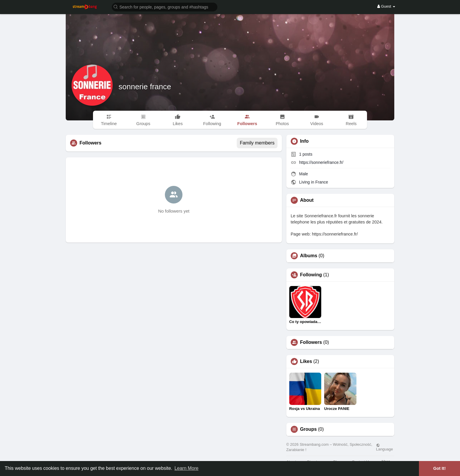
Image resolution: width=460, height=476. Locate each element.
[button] (165, 7)
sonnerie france (145, 87)
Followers (311, 342)
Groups (308, 429)
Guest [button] (386, 6)
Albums (309, 256)
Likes (306, 361)
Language (385, 447)
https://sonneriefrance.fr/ (321, 162)
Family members (257, 143)
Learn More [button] (187, 468)
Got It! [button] (439, 468)
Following (311, 275)
